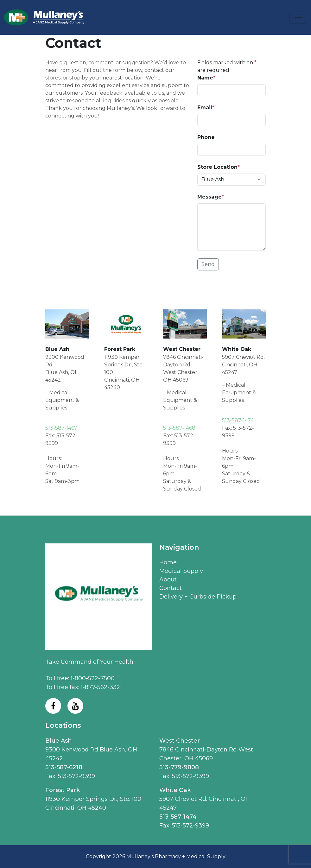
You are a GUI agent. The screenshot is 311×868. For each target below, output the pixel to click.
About (168, 580)
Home (168, 562)
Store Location (219, 167)
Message (211, 197)
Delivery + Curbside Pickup (198, 597)
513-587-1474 (238, 420)
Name (206, 78)
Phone (206, 137)
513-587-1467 (61, 428)
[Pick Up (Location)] (232, 180)
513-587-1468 (179, 428)
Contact (171, 588)
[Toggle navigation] (298, 17)
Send (208, 264)
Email (206, 108)
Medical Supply (181, 571)
